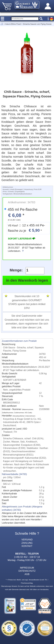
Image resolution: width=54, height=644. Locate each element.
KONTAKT (27, 546)
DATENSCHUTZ (27, 571)
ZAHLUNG (27, 543)
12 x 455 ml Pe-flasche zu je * (26, 228)
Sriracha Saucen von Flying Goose (37, 24)
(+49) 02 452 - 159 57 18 (27, 557)
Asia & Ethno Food (13, 24)
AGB (27, 574)
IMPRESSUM (27, 568)
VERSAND (27, 540)
